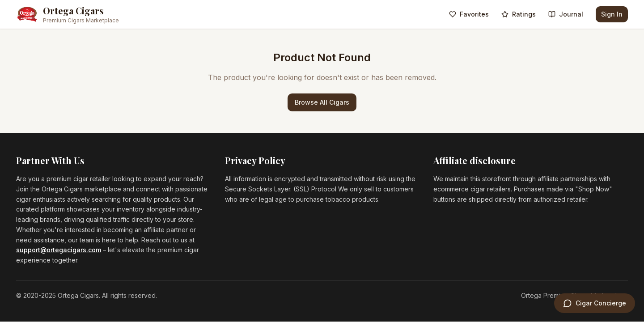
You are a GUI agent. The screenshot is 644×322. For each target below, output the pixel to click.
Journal (566, 14)
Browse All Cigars (322, 102)
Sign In (612, 14)
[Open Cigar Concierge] (595, 303)
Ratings (519, 14)
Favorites (469, 14)
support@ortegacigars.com (59, 250)
